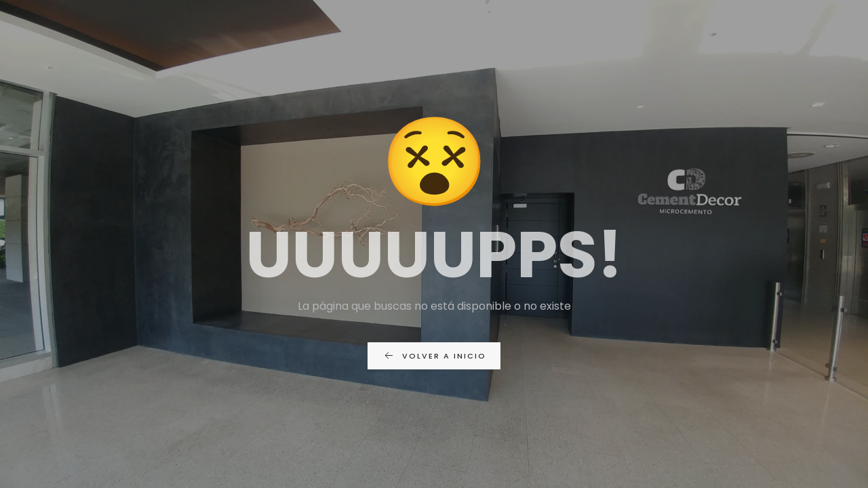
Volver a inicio (434, 356)
